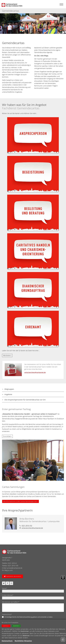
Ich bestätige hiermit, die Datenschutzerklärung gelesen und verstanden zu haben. (29, 617)
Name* (5, 588)
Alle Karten (7, 355)
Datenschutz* (7, 614)
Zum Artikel (7, 436)
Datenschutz (7, 641)
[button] (4, 583)
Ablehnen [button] (6, 626)
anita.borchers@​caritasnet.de (35, 372)
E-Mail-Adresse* (8, 595)
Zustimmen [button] (16, 626)
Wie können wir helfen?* (11, 602)
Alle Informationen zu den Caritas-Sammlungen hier (20, 501)
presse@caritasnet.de (15, 568)
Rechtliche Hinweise (23, 641)
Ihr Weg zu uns (7, 570)
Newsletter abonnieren (14, 576)
